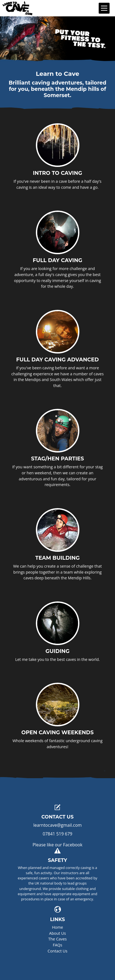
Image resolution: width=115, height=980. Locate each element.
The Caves (58, 939)
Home (57, 927)
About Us (58, 933)
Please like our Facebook (57, 845)
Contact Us (57, 951)
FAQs (57, 945)
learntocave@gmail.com (57, 825)
